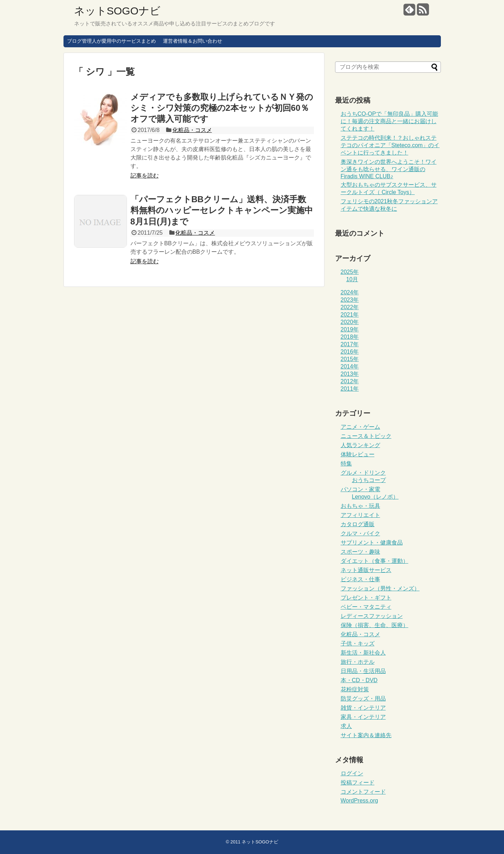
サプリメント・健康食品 (372, 543)
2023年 (350, 300)
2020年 (350, 322)
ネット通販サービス (366, 570)
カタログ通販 (358, 524)
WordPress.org (359, 801)
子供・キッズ (358, 643)
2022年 (350, 307)
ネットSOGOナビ (117, 11)
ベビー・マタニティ (366, 607)
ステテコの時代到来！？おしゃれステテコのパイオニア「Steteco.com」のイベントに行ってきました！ (390, 145)
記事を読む (145, 176)
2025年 (350, 272)
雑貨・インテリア (363, 708)
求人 (346, 726)
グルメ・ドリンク (363, 473)
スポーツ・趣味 (360, 552)
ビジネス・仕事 (360, 579)
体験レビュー (358, 454)
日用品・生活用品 (363, 671)
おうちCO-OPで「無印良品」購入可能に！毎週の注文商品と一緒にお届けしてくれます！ (389, 121)
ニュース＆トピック (366, 436)
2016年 (350, 352)
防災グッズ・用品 (363, 699)
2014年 (350, 366)
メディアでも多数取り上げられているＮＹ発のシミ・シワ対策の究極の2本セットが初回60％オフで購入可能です (222, 108)
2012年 (350, 381)
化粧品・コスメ (192, 130)
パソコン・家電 (360, 489)
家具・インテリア (363, 717)
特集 (346, 464)
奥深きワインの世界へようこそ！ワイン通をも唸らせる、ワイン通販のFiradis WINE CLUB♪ (389, 169)
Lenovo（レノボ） (375, 497)
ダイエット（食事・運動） (375, 561)
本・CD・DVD (359, 680)
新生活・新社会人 (363, 653)
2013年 (350, 374)
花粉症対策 (355, 689)
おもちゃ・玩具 (360, 506)
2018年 (350, 337)
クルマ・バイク (360, 533)
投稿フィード (358, 783)
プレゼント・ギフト (366, 598)
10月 (352, 279)
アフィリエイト (360, 515)
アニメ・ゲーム (360, 427)
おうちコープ (369, 480)
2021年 (350, 315)
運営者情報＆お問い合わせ (193, 41)
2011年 (350, 389)
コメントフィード (363, 792)
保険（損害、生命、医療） (375, 625)
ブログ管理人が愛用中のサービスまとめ (111, 41)
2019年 (350, 329)
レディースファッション (372, 616)
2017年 (350, 344)
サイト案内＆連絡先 (366, 735)
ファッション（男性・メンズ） (380, 588)
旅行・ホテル (358, 662)
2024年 (350, 292)
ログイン (352, 773)
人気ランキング (360, 445)
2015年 (350, 359)
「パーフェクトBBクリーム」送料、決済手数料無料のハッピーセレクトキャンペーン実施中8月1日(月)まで (222, 210)
